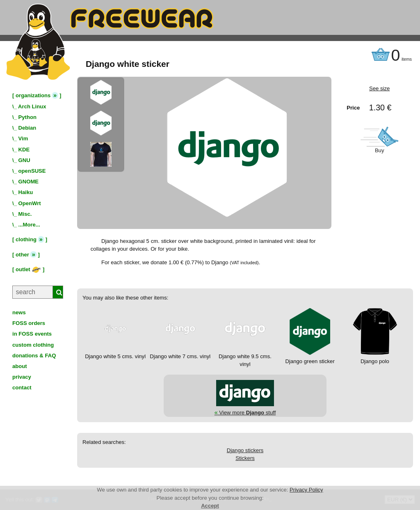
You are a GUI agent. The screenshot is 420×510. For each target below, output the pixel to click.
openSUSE (32, 171)
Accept (210, 506)
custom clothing (33, 345)
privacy (22, 377)
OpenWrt (30, 203)
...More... (29, 225)
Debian (27, 128)
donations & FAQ (34, 356)
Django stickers (245, 450)
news (19, 312)
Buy (380, 150)
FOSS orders (29, 323)
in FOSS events (32, 334)
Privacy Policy (306, 490)
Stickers (245, 458)
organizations (33, 95)
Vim (23, 138)
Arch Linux (32, 106)
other (22, 255)
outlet (28, 269)
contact (22, 388)
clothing (26, 239)
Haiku (26, 192)
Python (27, 117)
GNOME (29, 182)
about (20, 366)
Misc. (25, 214)
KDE (24, 150)
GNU (24, 160)
